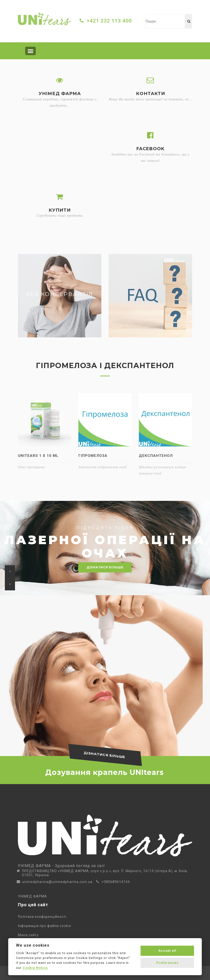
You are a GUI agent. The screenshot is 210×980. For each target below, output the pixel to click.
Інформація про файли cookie (45, 926)
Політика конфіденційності (43, 917)
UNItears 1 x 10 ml (38, 456)
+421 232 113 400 (109, 21)
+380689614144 (116, 882)
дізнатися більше (105, 567)
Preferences (167, 963)
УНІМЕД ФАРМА (32, 896)
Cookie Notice (35, 968)
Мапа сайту (29, 935)
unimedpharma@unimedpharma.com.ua (57, 882)
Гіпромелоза (93, 456)
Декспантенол (156, 456)
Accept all (167, 951)
